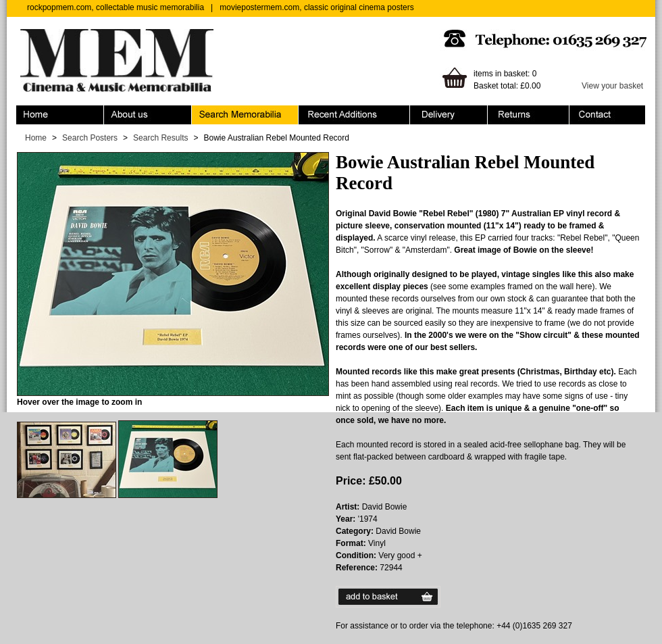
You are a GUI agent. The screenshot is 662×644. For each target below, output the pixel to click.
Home (60, 115)
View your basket (612, 86)
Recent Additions (354, 115)
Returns (529, 115)
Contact (607, 115)
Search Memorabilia (245, 115)
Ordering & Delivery (449, 115)
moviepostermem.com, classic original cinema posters (316, 7)
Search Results (160, 138)
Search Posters (90, 138)
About (148, 115)
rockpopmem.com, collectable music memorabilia (116, 7)
